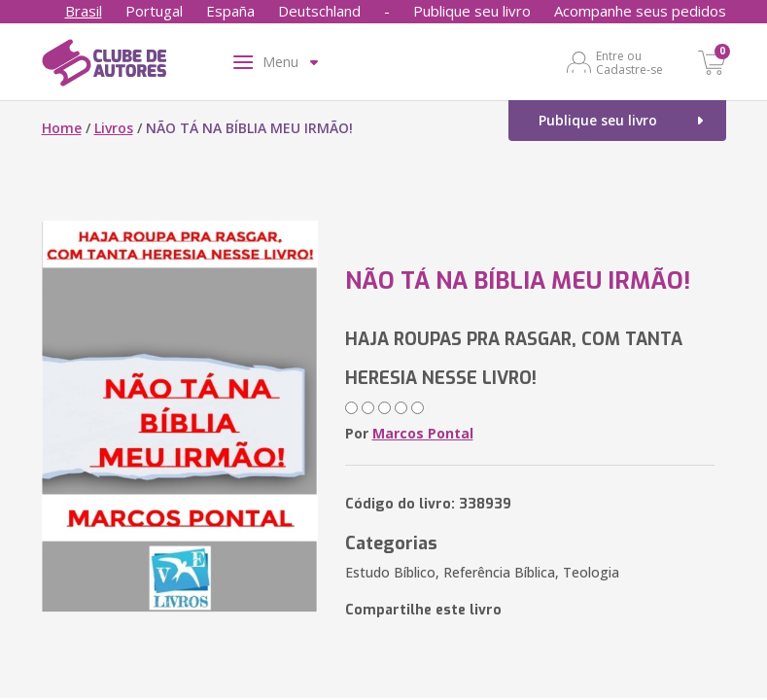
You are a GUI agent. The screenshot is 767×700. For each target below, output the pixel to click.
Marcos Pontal (423, 433)
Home (62, 128)
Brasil (84, 11)
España (230, 11)
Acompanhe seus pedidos (640, 11)
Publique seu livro (472, 11)
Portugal (154, 11)
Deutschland (319, 11)
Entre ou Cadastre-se (629, 62)
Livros (114, 128)
